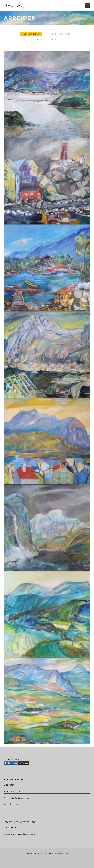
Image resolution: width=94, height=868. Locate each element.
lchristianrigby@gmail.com (23, 834)
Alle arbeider (31, 34)
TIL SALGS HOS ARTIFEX (58, 34)
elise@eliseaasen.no (20, 798)
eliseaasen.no (15, 804)
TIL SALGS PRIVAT (47, 40)
